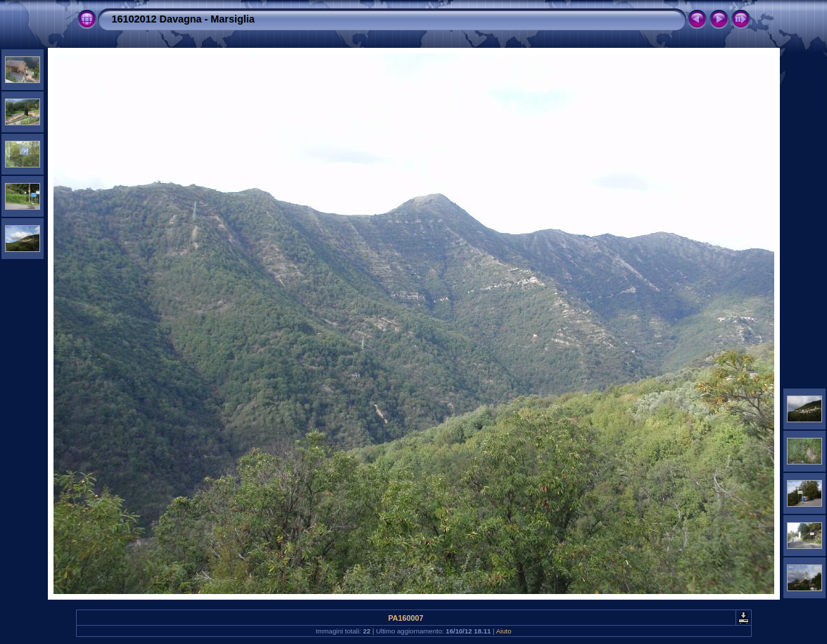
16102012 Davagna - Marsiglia (183, 19)
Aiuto (504, 631)
